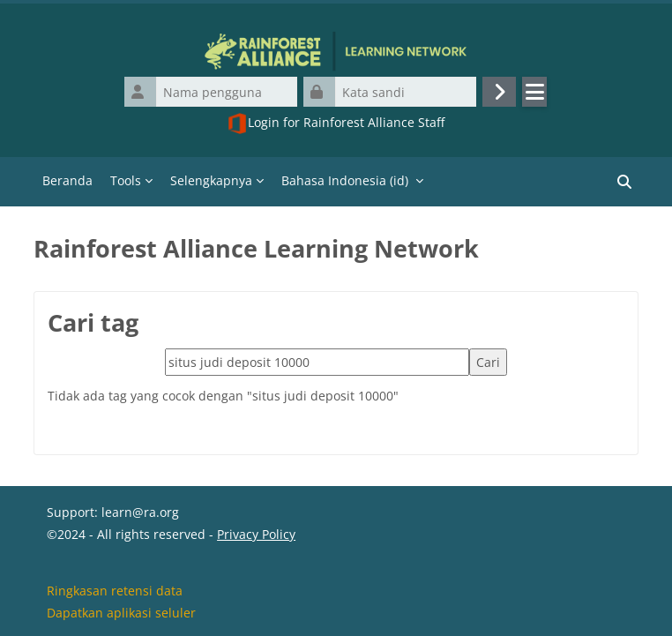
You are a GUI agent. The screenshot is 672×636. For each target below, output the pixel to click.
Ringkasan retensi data (115, 591)
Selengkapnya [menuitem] (211, 180)
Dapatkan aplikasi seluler (121, 613)
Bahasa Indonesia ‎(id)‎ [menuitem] (345, 180)
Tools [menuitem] (126, 180)
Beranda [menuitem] (67, 180)
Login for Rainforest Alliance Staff (336, 123)
